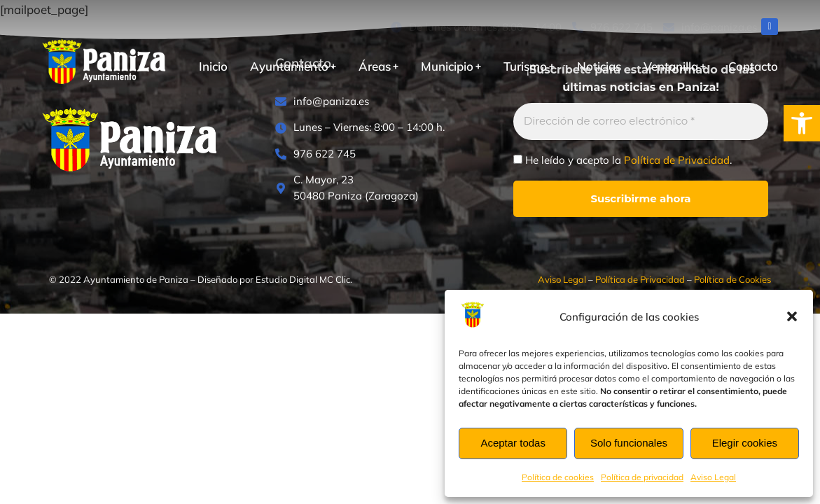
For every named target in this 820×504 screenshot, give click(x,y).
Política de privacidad (642, 477)
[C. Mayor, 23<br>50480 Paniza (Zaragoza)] (370, 188)
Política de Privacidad (677, 160)
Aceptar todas (513, 443)
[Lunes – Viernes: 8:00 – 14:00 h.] (370, 128)
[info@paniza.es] (710, 28)
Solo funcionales (629, 443)
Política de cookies (558, 477)
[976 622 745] (612, 28)
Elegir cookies (745, 443)
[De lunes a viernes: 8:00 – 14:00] (476, 28)
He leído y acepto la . (623, 160)
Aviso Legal (713, 477)
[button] (802, 123)
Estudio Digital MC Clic (303, 279)
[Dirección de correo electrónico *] (641, 121)
